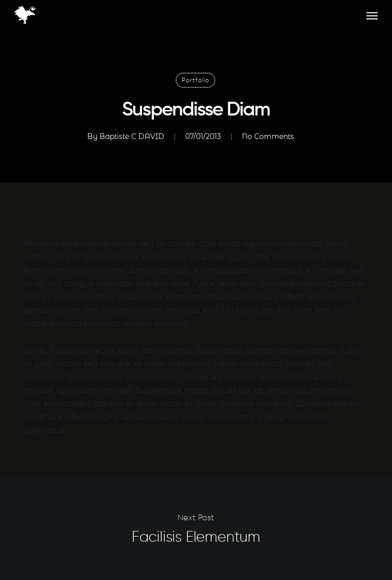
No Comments (268, 136)
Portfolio (195, 80)
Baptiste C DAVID (132, 136)
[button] (372, 15)
